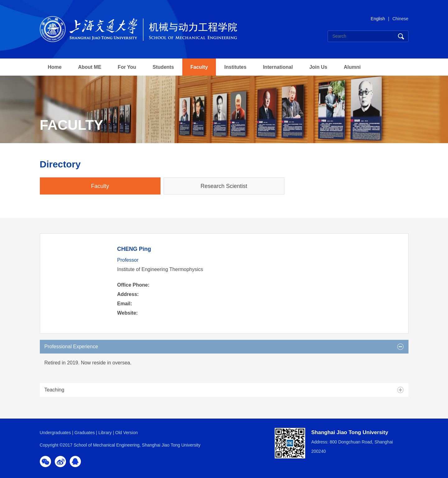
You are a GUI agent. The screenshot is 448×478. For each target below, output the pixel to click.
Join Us (318, 67)
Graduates (84, 433)
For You (127, 67)
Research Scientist (224, 186)
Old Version (126, 433)
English (378, 19)
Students (163, 67)
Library (105, 433)
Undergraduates (55, 433)
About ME (90, 67)
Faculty (199, 67)
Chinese (400, 19)
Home (55, 67)
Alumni (352, 67)
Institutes (235, 67)
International (278, 67)
